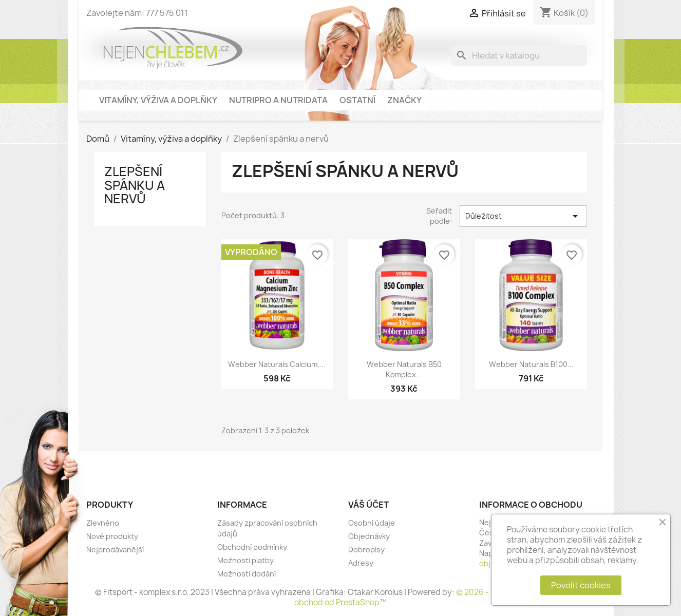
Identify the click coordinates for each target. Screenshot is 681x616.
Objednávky (369, 536)
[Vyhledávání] (519, 55)
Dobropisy (366, 550)
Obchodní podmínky (252, 547)
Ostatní (357, 100)
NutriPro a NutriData (278, 100)
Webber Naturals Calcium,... (277, 364)
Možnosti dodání (247, 574)
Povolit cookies (581, 585)
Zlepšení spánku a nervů (135, 185)
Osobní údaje (372, 523)
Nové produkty (112, 536)
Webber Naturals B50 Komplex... (404, 369)
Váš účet (368, 505)
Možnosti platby (245, 560)
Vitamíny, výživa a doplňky (158, 100)
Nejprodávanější (115, 550)
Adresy (361, 563)
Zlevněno (103, 523)
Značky (404, 100)
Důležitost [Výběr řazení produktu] (523, 216)
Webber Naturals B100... (531, 364)
